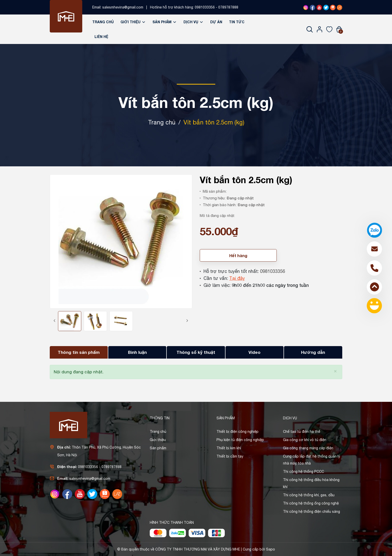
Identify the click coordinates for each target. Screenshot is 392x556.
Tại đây (237, 278)
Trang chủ (103, 22)
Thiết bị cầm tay (230, 456)
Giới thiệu (133, 22)
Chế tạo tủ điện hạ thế (302, 432)
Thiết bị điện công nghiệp (237, 432)
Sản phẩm (165, 22)
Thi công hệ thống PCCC (303, 472)
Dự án (216, 22)
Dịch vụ (193, 22)
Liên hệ (101, 37)
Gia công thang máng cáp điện (308, 448)
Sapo (270, 549)
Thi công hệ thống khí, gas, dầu (309, 495)
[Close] (335, 371)
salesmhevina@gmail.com (123, 7)
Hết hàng (238, 256)
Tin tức (237, 22)
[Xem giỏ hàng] (339, 29)
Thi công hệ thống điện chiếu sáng (311, 512)
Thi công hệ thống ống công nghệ (311, 503)
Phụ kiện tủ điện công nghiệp (240, 440)
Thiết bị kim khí (229, 448)
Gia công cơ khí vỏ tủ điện (305, 440)
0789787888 (228, 7)
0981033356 (205, 7)
